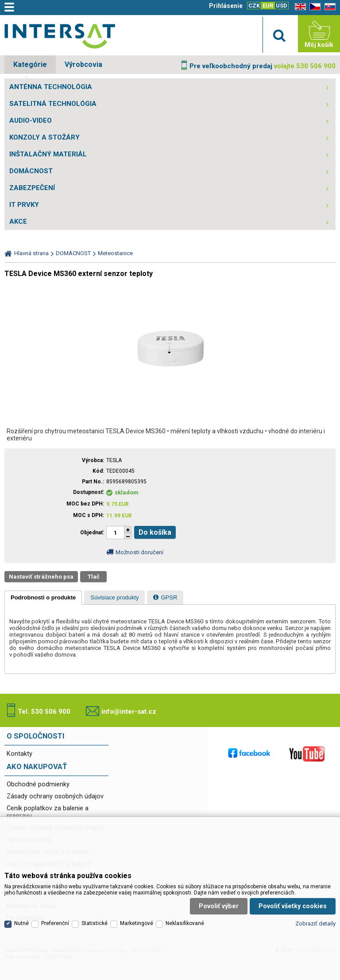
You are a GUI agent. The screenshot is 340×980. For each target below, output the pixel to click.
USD (282, 6)
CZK (254, 6)
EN (299, 7)
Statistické (95, 923)
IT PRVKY (24, 205)
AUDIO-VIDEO (31, 121)
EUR (268, 6)
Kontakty (19, 754)
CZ (313, 7)
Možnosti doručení (139, 552)
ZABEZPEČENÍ (32, 188)
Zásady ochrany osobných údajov (55, 796)
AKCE (18, 222)
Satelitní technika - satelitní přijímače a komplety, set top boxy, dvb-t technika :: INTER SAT (60, 36)
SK (328, 7)
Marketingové (137, 923)
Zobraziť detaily (315, 924)
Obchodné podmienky (38, 784)
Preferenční (55, 923)
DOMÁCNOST (31, 171)
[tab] (43, 598)
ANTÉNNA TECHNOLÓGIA (51, 87)
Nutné (21, 923)
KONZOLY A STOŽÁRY (44, 137)
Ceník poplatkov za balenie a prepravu (48, 812)
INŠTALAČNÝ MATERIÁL (48, 154)
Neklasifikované (185, 923)
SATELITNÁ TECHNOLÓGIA (53, 104)
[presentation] (43, 598)
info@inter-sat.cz (129, 712)
